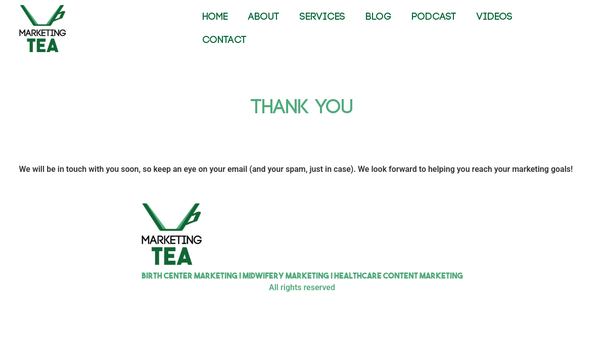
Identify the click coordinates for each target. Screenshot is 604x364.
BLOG (378, 17)
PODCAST (434, 17)
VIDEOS (495, 17)
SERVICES (322, 17)
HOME (215, 17)
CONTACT (224, 40)
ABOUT (264, 17)
